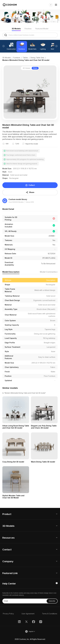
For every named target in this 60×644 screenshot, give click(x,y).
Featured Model (42, 29)
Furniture (17, 58)
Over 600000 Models (16, 202)
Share (30, 192)
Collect (30, 185)
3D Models (16, 29)
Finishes (28, 29)
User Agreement (28, 614)
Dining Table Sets (37, 58)
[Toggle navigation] (56, 5)
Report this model (32, 144)
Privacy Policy (8, 614)
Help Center (9, 584)
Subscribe (52, 601)
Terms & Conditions (50, 614)
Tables (25, 58)
